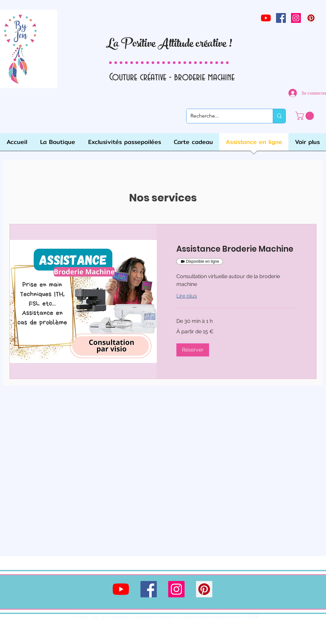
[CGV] (254, 617)
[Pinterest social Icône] (311, 18)
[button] (193, 350)
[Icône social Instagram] (296, 18)
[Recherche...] (225, 116)
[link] (306, 116)
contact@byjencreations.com (212, 617)
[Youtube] (266, 18)
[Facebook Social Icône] (281, 18)
